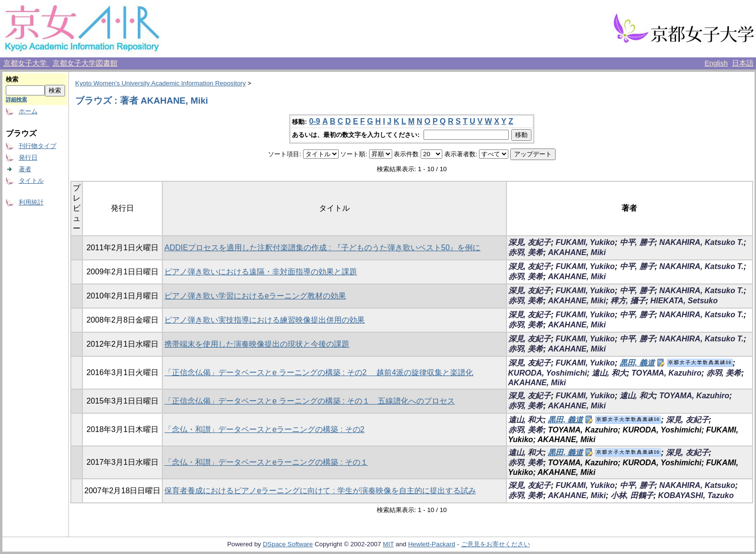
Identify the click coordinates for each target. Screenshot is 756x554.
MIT (389, 544)
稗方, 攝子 (628, 301)
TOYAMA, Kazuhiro (667, 373)
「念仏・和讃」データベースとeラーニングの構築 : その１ (266, 462)
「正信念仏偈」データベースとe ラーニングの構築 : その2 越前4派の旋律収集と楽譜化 (319, 372)
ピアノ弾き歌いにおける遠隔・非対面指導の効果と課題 (261, 272)
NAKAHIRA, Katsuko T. (701, 242)
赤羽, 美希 (526, 252)
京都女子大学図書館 (85, 63)
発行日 (28, 157)
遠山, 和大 (609, 373)
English (716, 63)
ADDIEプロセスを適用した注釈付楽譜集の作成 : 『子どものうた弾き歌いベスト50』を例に (322, 248)
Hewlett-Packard (432, 544)
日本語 (743, 63)
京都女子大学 (26, 63)
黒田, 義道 (637, 363)
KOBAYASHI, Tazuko (696, 495)
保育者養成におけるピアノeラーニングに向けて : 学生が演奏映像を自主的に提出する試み (320, 491)
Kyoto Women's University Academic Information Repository (160, 83)
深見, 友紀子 (530, 242)
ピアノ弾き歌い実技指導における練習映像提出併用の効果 (265, 320)
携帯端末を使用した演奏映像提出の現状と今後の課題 (257, 344)
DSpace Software (288, 544)
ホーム (28, 111)
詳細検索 (16, 99)
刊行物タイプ (38, 146)
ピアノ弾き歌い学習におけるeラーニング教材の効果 (255, 296)
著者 (25, 169)
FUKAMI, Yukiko (585, 242)
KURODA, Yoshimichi (548, 373)
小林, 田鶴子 (632, 495)
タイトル (31, 181)
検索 (12, 79)
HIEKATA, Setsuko (684, 301)
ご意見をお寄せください (496, 544)
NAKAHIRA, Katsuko (697, 485)
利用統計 (31, 202)
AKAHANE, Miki (577, 252)
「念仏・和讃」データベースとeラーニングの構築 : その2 (264, 429)
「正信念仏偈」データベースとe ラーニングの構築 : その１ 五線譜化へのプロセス (310, 401)
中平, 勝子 (637, 242)
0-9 (314, 121)
